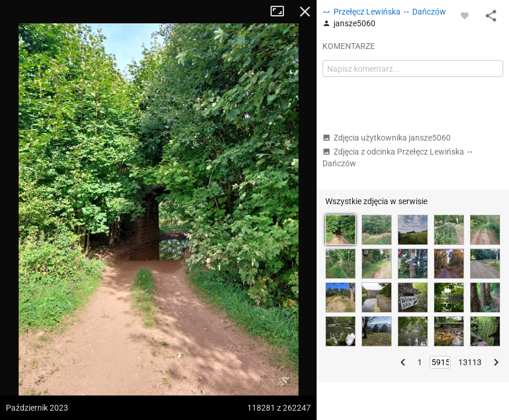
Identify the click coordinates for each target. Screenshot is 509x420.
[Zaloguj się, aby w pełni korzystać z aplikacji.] (465, 15)
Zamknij (305, 12)
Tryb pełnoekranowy (282, 12)
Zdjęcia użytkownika (387, 138)
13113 (470, 362)
